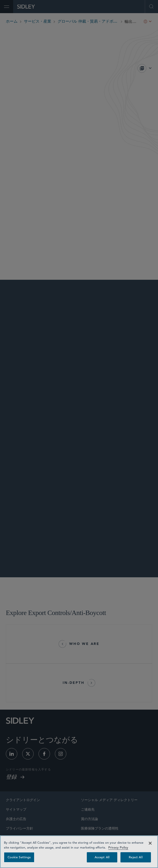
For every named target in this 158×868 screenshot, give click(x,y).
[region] (79, 852)
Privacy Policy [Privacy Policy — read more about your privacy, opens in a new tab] (118, 847)
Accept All (102, 857)
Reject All (136, 857)
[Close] (150, 843)
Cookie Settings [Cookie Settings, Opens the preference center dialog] (19, 857)
